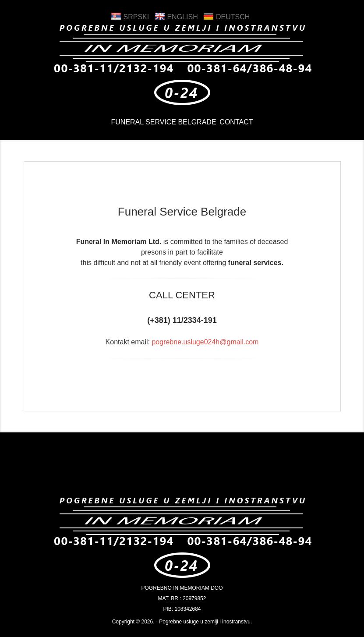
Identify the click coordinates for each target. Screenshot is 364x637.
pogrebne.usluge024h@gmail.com (205, 342)
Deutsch (226, 17)
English (176, 17)
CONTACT (238, 124)
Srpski (130, 17)
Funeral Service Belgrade (162, 124)
